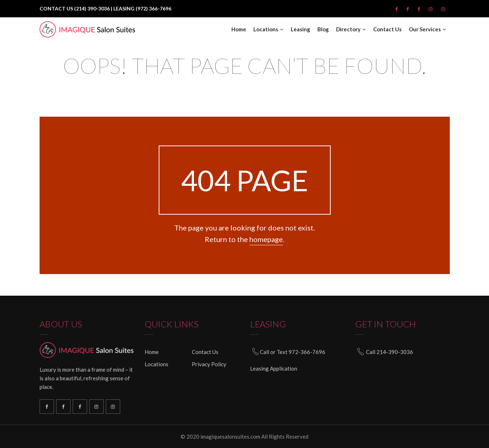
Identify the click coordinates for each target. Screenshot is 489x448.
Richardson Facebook (47, 407)
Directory (348, 29)
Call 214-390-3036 (390, 352)
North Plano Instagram (96, 407)
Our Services (425, 29)
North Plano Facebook (80, 407)
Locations (266, 29)
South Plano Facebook (63, 407)
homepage (266, 239)
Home (239, 29)
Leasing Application (274, 368)
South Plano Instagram (113, 407)
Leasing (300, 29)
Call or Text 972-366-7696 (293, 352)
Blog (323, 29)
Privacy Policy (209, 364)
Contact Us (387, 29)
